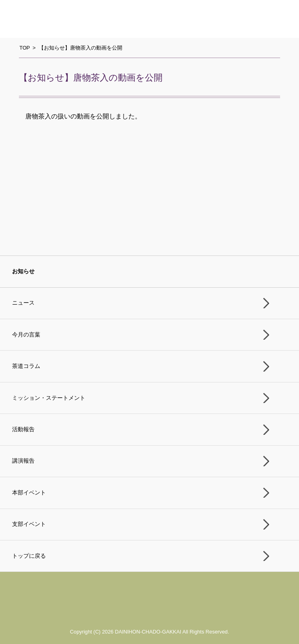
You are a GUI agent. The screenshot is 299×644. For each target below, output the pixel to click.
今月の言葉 (26, 335)
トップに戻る (29, 556)
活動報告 (23, 429)
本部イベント (29, 493)
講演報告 (23, 461)
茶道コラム (26, 366)
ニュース (23, 303)
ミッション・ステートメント (49, 398)
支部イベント (29, 524)
